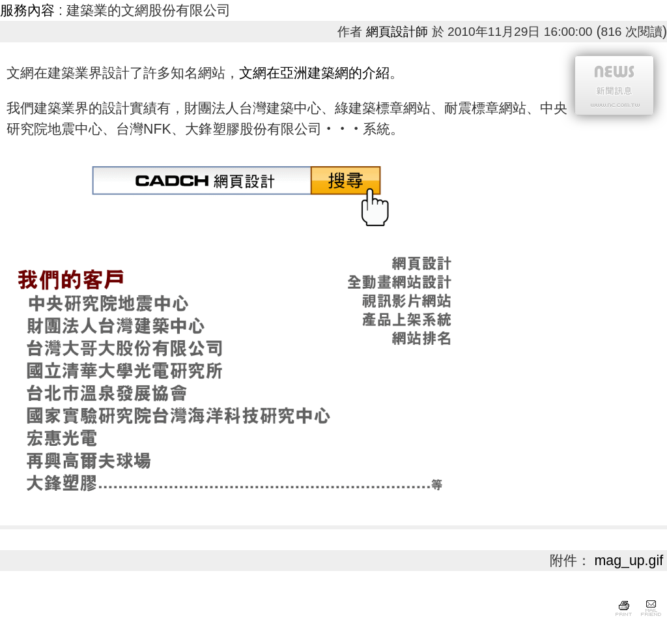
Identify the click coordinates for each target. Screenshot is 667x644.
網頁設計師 (397, 32)
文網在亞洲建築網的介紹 (314, 73)
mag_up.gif (629, 561)
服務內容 (27, 10)
